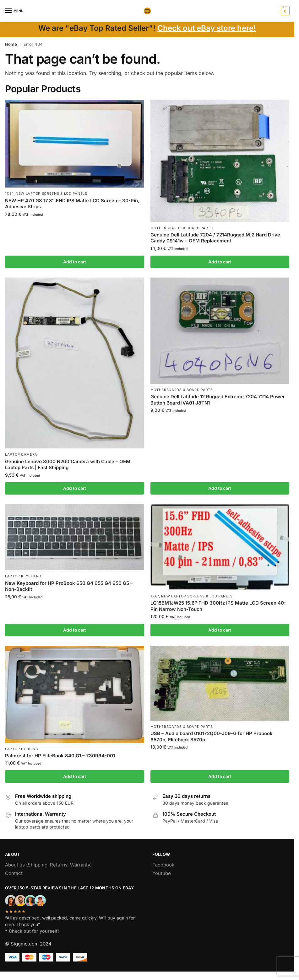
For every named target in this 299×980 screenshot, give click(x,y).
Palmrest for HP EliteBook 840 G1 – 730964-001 (60, 756)
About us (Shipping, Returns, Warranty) (48, 865)
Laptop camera (21, 454)
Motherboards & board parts (182, 228)
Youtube (162, 873)
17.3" (9, 193)
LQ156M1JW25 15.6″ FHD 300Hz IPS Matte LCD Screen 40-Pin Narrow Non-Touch (218, 606)
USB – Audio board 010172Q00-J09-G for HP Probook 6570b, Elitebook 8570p (212, 736)
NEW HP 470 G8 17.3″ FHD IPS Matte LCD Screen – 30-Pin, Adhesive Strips (72, 204)
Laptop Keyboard (23, 576)
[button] (284, 11)
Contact (14, 873)
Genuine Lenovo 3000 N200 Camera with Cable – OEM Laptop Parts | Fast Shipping (68, 465)
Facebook (163, 865)
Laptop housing (22, 749)
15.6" (155, 596)
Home (11, 44)
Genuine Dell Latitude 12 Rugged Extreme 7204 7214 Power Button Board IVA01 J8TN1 (218, 400)
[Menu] (14, 11)
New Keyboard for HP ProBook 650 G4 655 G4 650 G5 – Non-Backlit (69, 586)
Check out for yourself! (34, 931)
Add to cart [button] (75, 262)
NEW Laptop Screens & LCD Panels (52, 193)
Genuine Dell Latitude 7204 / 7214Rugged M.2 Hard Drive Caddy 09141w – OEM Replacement (215, 238)
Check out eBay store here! (207, 28)
